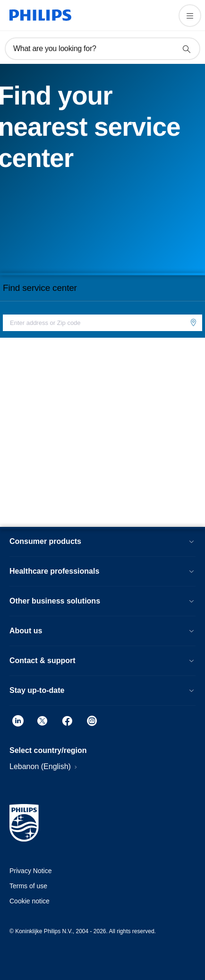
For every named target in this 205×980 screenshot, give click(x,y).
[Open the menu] (190, 16)
